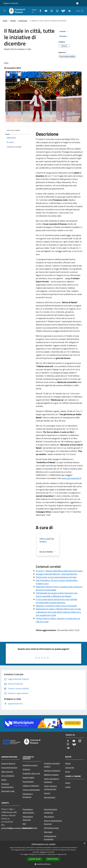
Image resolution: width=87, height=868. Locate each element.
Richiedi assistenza (30, 828)
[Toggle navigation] (5, 11)
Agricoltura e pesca (30, 765)
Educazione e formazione (28, 795)
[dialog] (43, 854)
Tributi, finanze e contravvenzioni (50, 788)
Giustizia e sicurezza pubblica (52, 765)
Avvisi (68, 772)
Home (5, 21)
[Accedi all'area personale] (77, 3)
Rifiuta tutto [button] (53, 859)
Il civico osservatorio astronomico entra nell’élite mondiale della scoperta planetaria (56, 601)
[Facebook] (39, 11)
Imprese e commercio (52, 771)
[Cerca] (82, 11)
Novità (13, 21)
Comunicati (23, 21)
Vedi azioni (64, 36)
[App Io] (69, 11)
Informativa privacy (51, 828)
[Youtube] (45, 11)
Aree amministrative (9, 767)
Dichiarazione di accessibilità (50, 838)
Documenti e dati (8, 791)
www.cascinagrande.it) (71, 478)
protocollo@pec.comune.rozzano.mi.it (16, 828)
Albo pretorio (49, 817)
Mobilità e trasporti (51, 775)
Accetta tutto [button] (35, 859)
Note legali (48, 832)
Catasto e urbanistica (31, 786)
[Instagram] (51, 11)
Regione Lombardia (11, 3)
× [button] (84, 843)
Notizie (68, 763)
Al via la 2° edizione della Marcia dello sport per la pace (59, 571)
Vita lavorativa (50, 797)
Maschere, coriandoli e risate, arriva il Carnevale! (56, 606)
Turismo (47, 793)
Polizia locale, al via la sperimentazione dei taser (56, 577)
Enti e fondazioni (8, 776)
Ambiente (26, 769)
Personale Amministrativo (7, 785)
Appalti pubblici (29, 777)
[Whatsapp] (56, 11)
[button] (43, 864)
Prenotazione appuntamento (28, 811)
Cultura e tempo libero (31, 790)
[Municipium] (62, 11)
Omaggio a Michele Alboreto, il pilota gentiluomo (57, 574)
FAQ (24, 824)
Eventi (68, 783)
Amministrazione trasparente (51, 811)
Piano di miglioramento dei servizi (53, 822)
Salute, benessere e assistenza (51, 780)
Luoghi (68, 787)
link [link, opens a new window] (65, 854)
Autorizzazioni (28, 782)
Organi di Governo (8, 763)
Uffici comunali (7, 772)
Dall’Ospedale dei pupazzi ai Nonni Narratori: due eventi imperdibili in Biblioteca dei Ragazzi (57, 595)
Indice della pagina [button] (13, 130)
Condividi (64, 32)
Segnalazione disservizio (28, 818)
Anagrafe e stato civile (31, 773)
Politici (4, 780)
